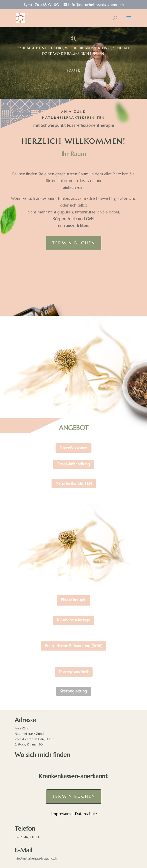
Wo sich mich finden (42, 755)
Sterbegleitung (74, 691)
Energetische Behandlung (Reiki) (74, 646)
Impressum (61, 814)
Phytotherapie (74, 600)
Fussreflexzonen (73, 448)
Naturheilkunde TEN (74, 483)
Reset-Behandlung (74, 464)
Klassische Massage (74, 620)
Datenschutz (86, 814)
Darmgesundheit (74, 672)
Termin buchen (74, 243)
